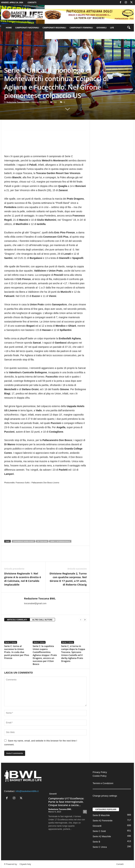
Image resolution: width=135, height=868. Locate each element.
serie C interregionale (60, 541)
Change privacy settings (105, 796)
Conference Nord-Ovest (24, 541)
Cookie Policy (100, 776)
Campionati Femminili (81, 28)
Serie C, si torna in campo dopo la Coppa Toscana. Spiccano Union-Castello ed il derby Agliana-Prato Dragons (73, 654)
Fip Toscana (42, 541)
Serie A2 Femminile (103, 821)
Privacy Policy (100, 772)
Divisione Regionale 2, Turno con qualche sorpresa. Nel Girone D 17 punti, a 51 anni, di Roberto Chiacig (68, 579)
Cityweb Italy (25, 864)
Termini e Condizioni (103, 783)
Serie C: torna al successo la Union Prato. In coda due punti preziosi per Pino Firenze (17, 652)
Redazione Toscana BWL (18, 102)
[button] (129, 28)
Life (112, 28)
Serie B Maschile (101, 815)
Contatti (32, 2)
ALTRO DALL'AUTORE (42, 620)
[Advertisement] (45, 144)
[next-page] (85, 620)
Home (9, 28)
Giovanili (102, 28)
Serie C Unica (11, 62)
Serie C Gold (99, 831)
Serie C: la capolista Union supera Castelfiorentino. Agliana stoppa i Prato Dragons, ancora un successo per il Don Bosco (45, 655)
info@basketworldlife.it (27, 791)
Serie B (96, 842)
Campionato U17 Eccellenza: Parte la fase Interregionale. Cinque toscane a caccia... (66, 802)
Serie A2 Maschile (102, 836)
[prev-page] (81, 620)
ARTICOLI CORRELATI (17, 620)
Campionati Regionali (54, 28)
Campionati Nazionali (27, 28)
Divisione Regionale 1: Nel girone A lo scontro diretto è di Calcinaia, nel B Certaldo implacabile (23, 579)
